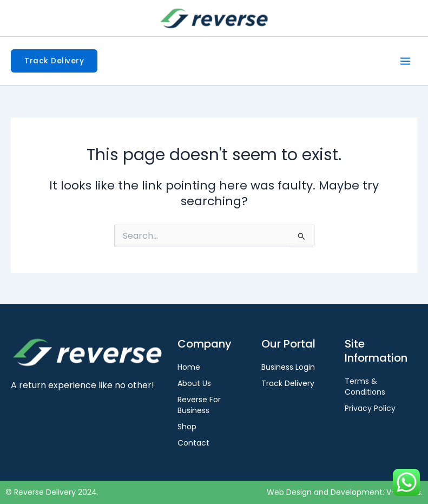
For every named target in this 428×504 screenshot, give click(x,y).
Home (189, 367)
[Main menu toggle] (405, 61)
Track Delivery (288, 383)
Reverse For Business (199, 405)
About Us (194, 383)
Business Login (288, 367)
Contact (193, 443)
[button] (54, 61)
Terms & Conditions (365, 387)
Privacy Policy (370, 408)
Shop (187, 427)
